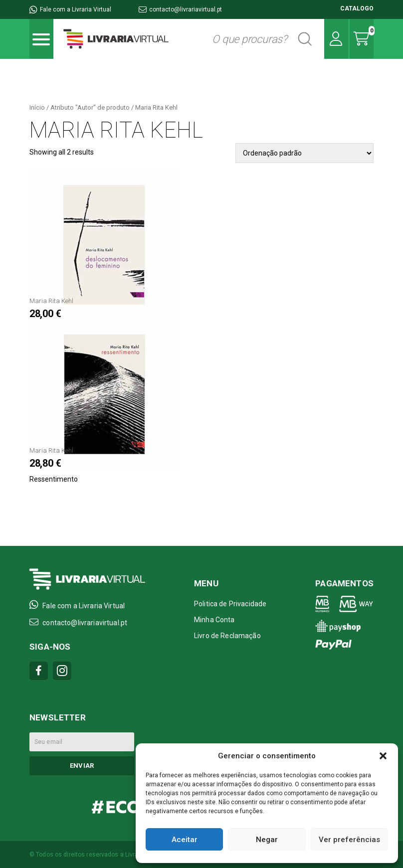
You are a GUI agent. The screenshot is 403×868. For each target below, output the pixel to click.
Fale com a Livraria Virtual (70, 9)
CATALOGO (357, 8)
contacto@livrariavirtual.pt (180, 9)
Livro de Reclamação (227, 636)
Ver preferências (349, 840)
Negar (267, 840)
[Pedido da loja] (304, 153)
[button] (383, 756)
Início (37, 107)
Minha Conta (214, 620)
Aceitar (185, 840)
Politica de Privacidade (230, 604)
